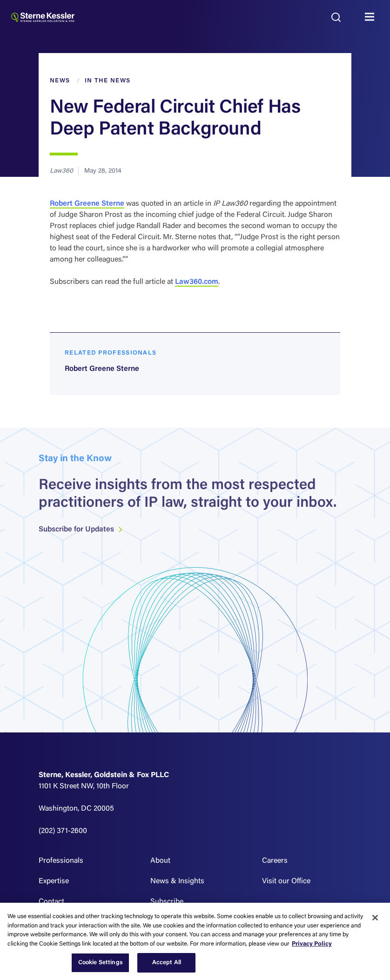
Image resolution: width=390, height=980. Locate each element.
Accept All (167, 963)
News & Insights (177, 881)
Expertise (54, 881)
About (160, 861)
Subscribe (167, 902)
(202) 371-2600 (63, 831)
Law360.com (197, 282)
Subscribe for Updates (81, 536)
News (60, 81)
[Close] (375, 918)
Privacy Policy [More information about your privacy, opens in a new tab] (312, 944)
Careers (275, 861)
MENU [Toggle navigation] (372, 17)
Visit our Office (286, 881)
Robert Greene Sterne (87, 204)
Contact (51, 902)
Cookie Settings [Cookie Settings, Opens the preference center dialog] (101, 963)
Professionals (61, 861)
